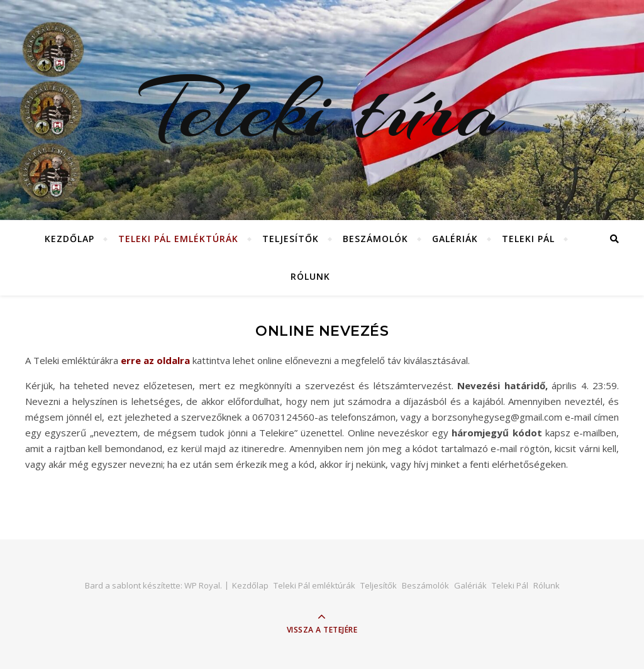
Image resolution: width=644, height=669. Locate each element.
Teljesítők (291, 239)
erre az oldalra (155, 360)
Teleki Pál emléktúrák (178, 239)
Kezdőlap (69, 239)
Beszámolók (375, 239)
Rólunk (310, 276)
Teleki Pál (528, 239)
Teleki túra (322, 110)
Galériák (455, 239)
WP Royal (202, 585)
